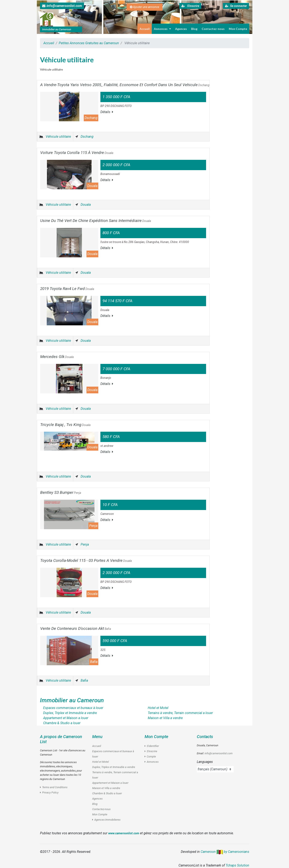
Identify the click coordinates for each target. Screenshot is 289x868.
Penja (85, 544)
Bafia (84, 680)
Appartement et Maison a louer (110, 783)
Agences (181, 29)
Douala (86, 205)
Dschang (87, 137)
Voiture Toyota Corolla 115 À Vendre (77, 153)
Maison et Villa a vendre (106, 788)
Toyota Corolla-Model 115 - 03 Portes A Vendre (86, 560)
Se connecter (236, 6)
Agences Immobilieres (106, 820)
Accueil (145, 29)
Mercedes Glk (57, 357)
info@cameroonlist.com (62, 6)
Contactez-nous (213, 29)
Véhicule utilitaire (58, 137)
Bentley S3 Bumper (61, 492)
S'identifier (152, 746)
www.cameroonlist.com (124, 833)
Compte (150, 756)
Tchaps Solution (237, 865)
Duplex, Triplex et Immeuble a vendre (114, 767)
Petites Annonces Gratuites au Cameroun (89, 43)
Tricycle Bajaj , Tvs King (65, 425)
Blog (194, 29)
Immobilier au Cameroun (72, 700)
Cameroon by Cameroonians (225, 852)
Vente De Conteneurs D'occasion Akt (76, 628)
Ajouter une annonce (144, 7)
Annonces (162, 29)
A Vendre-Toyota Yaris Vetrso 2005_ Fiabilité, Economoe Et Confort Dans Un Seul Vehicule (125, 85)
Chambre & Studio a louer (107, 793)
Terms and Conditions (54, 787)
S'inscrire (190, 6)
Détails (107, 112)
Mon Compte (238, 29)
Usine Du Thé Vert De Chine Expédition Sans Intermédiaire (96, 221)
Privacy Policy (49, 793)
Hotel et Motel (101, 762)
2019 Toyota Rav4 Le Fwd (67, 289)
